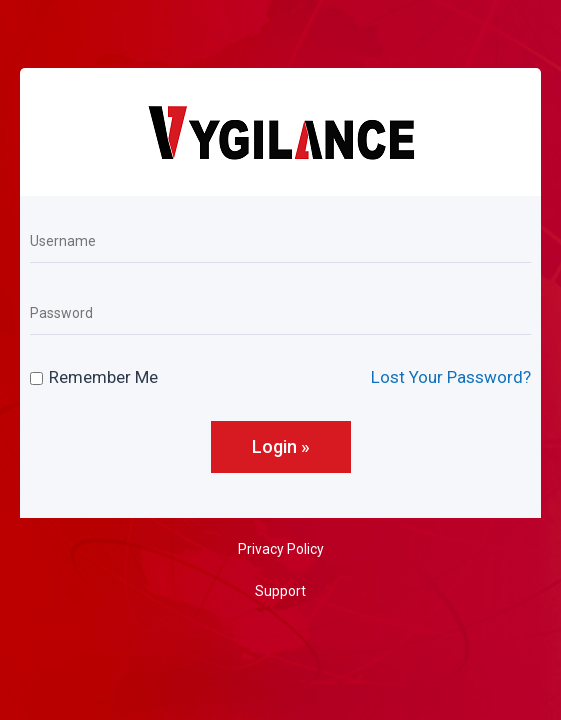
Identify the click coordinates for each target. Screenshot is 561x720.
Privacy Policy (281, 549)
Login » (281, 446)
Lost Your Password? (451, 377)
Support (280, 591)
